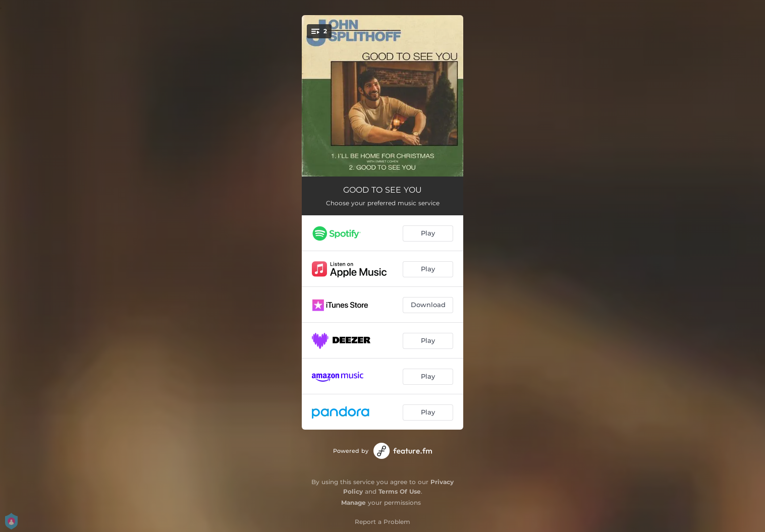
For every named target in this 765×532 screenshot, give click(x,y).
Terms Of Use (400, 491)
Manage (353, 503)
